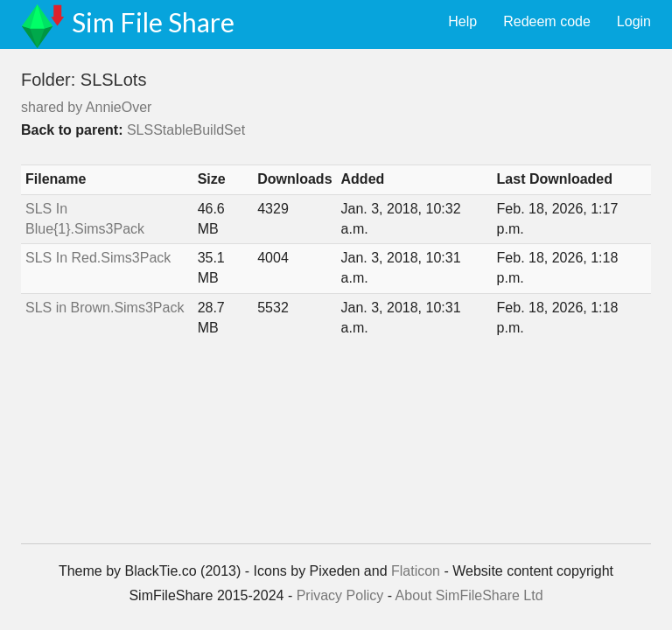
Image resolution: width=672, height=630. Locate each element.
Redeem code (547, 21)
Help (462, 21)
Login (634, 21)
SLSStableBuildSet (186, 130)
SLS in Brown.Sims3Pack (105, 308)
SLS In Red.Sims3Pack (98, 258)
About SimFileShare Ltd (469, 595)
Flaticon (416, 571)
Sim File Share (153, 22)
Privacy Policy (340, 595)
